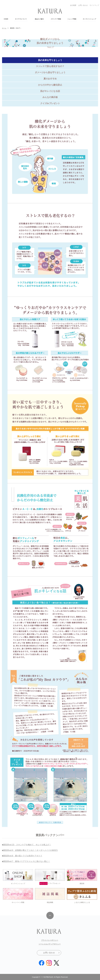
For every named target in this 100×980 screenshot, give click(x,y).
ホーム (4, 28)
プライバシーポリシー (50, 940)
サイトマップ (94, 5)
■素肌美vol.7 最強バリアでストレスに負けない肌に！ (26, 861)
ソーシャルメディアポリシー (50, 944)
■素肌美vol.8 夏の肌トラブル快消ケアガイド (22, 856)
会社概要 (73, 5)
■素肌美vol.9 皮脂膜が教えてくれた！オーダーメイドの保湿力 (30, 850)
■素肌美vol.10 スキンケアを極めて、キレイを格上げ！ (26, 845)
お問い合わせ (83, 5)
